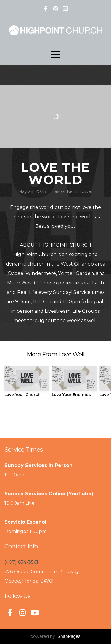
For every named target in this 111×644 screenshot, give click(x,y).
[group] (27, 383)
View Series (55, 418)
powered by (55, 636)
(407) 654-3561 (21, 562)
